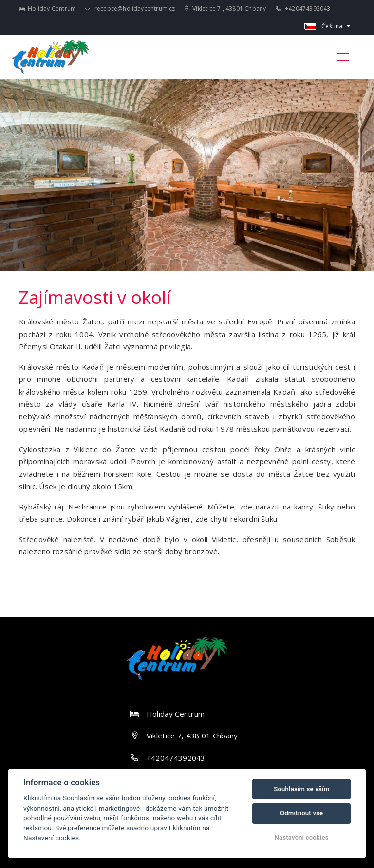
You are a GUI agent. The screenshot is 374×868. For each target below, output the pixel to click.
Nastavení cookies (302, 838)
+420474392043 (303, 9)
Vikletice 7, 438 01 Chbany (192, 736)
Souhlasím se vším (301, 789)
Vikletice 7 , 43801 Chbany (225, 9)
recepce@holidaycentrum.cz (130, 9)
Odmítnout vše (301, 813)
